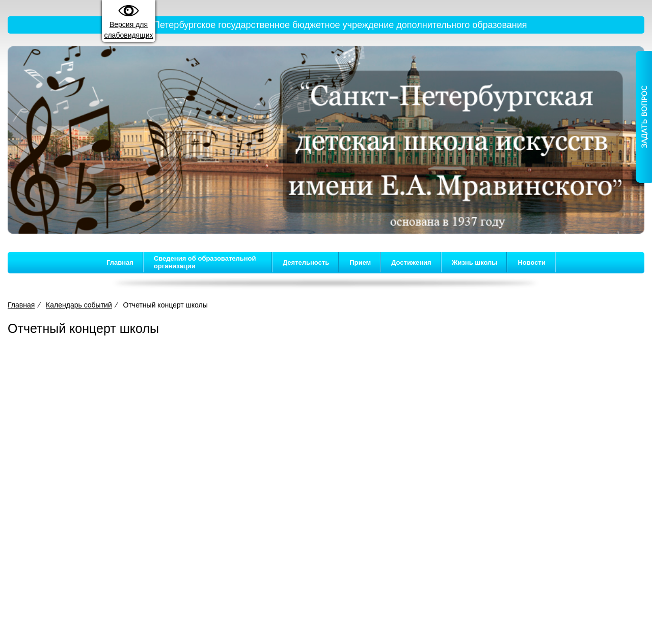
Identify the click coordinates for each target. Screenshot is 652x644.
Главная (120, 262)
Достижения (411, 262)
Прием (360, 262)
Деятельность (306, 262)
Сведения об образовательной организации (205, 262)
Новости (532, 262)
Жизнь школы (475, 262)
